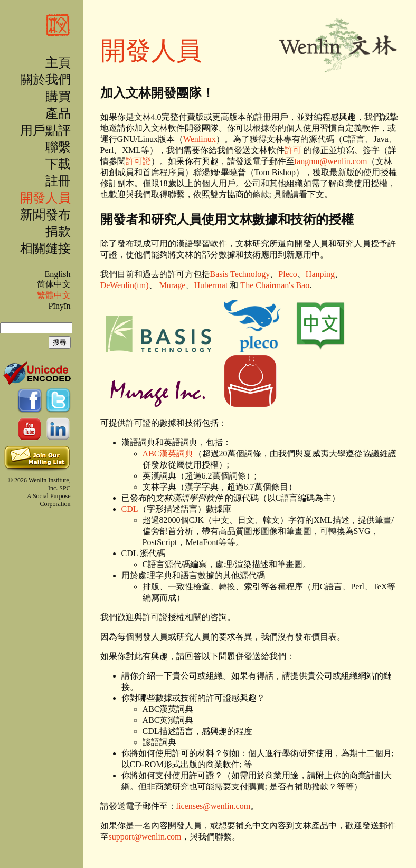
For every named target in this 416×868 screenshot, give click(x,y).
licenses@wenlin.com (213, 806)
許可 (293, 150)
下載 (58, 164)
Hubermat (211, 285)
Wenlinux (200, 139)
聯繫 (58, 147)
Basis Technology (240, 274)
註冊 (58, 181)
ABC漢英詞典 (168, 454)
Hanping (320, 274)
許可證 (138, 161)
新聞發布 (45, 215)
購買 (58, 97)
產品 (58, 113)
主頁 (58, 63)
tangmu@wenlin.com (331, 161)
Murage (173, 285)
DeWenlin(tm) (125, 285)
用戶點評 (45, 130)
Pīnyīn (60, 306)
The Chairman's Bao (275, 285)
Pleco (288, 274)
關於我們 (45, 80)
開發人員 (45, 198)
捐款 (58, 232)
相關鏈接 (45, 249)
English (57, 274)
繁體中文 (54, 295)
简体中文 (54, 284)
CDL (130, 509)
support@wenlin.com (145, 837)
